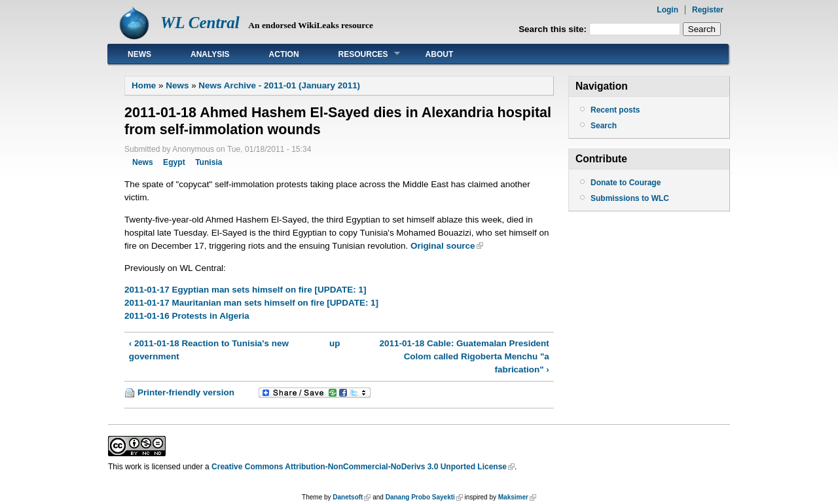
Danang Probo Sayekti (420, 497)
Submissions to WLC (630, 198)
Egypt (174, 162)
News (139, 54)
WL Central (200, 23)
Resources (359, 54)
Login (667, 10)
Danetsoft (348, 497)
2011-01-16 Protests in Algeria (187, 316)
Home (144, 85)
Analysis (210, 54)
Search (604, 126)
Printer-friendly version (186, 392)
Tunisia (209, 162)
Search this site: (554, 29)
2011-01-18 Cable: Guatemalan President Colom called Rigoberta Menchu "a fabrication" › (465, 356)
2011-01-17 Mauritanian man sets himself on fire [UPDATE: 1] (251, 303)
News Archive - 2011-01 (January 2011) (279, 85)
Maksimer (513, 497)
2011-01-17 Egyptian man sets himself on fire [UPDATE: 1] (245, 290)
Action (284, 54)
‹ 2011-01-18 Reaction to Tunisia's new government (209, 350)
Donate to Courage (626, 183)
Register (708, 10)
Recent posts (615, 110)
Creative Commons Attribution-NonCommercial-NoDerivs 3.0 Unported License (359, 467)
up (335, 343)
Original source (443, 246)
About (440, 54)
